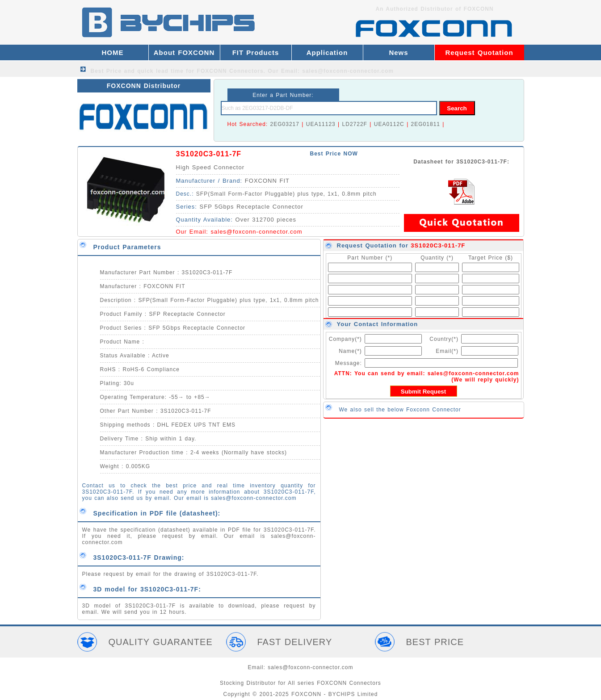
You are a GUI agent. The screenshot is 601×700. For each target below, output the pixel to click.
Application (327, 52)
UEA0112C (389, 124)
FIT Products (256, 52)
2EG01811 (426, 124)
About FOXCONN (184, 52)
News (398, 52)
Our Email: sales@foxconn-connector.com (331, 71)
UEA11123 (321, 124)
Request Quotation (479, 52)
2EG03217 (285, 124)
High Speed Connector (210, 167)
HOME (113, 52)
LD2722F (355, 124)
